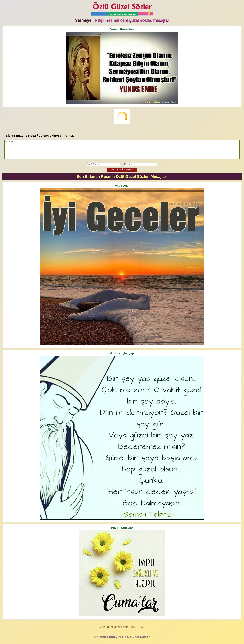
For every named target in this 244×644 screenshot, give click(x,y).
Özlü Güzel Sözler (122, 8)
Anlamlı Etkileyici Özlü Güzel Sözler (122, 637)
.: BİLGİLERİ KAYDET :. (122, 170)
